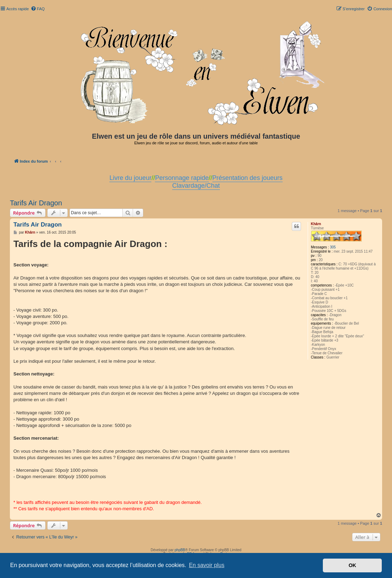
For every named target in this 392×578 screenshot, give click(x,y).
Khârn (316, 224)
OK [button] (352, 565)
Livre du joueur (130, 178)
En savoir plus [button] (207, 565)
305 (333, 247)
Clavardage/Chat (196, 186)
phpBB (180, 550)
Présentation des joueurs (248, 178)
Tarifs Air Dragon (36, 203)
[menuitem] (38, 9)
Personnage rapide (182, 178)
